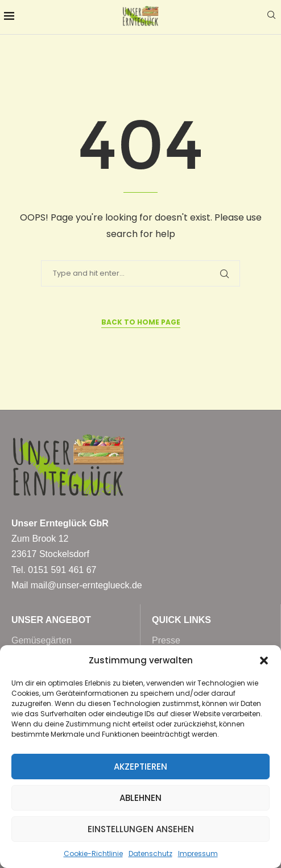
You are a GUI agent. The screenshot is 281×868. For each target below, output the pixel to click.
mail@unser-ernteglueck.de (86, 585)
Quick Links (181, 620)
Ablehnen (140, 798)
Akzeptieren (140, 767)
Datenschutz (150, 854)
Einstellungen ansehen (141, 829)
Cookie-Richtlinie (93, 854)
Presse (166, 641)
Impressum (198, 854)
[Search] (271, 17)
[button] (264, 661)
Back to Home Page (141, 322)
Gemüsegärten (42, 641)
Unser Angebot (51, 620)
